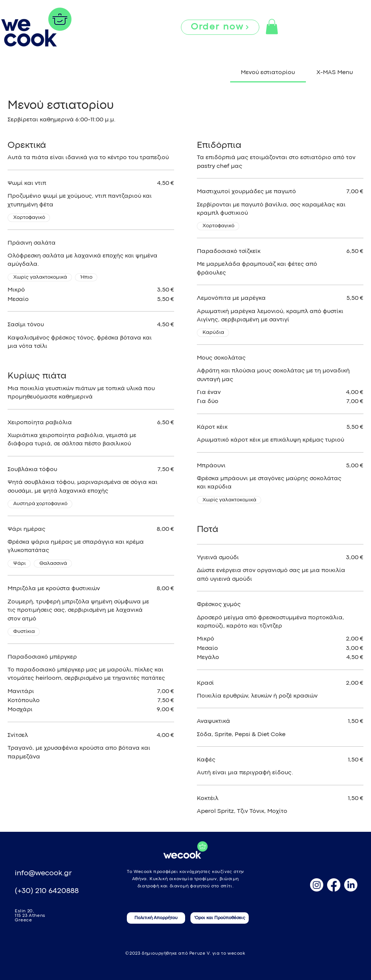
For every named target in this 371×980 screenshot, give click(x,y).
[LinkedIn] (351, 885)
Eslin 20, (24, 911)
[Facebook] (334, 885)
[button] (272, 27)
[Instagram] (317, 885)
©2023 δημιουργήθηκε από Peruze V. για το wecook (185, 954)
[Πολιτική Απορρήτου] (156, 918)
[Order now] (220, 27)
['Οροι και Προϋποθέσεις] (220, 918)
